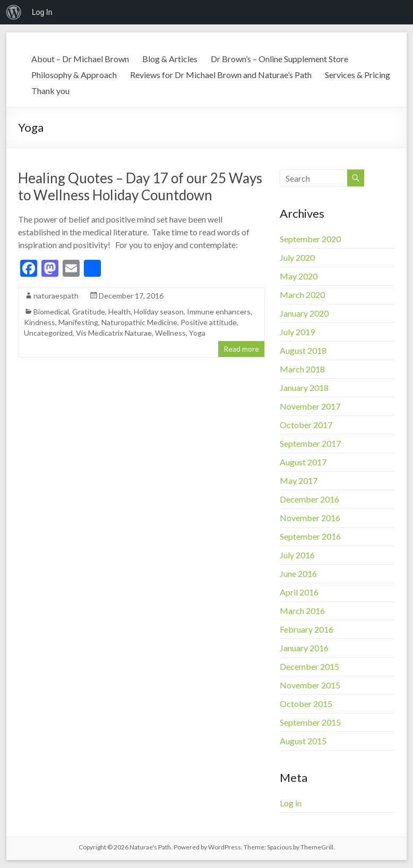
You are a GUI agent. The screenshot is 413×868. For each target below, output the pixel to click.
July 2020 (297, 257)
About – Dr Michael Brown (80, 59)
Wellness (170, 333)
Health (119, 312)
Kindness (40, 322)
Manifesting (78, 322)
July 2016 (297, 555)
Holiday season (159, 312)
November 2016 (310, 518)
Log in (291, 803)
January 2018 (304, 388)
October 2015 (306, 704)
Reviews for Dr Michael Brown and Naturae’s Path (221, 75)
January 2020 (304, 313)
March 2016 (302, 611)
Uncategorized (48, 333)
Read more (241, 349)
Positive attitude (209, 322)
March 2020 (302, 295)
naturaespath (56, 296)
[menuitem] (14, 12)
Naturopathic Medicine (139, 322)
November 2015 (310, 685)
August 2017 (303, 462)
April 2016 (299, 592)
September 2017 (310, 443)
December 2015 (309, 666)
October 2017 (306, 425)
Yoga (197, 333)
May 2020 (299, 276)
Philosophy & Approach (74, 75)
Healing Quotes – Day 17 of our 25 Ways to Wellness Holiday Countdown (140, 186)
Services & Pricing (358, 75)
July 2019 (297, 332)
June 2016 (298, 573)
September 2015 (310, 722)
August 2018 (303, 350)
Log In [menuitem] (42, 12)
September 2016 (310, 536)
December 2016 (309, 499)
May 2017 (299, 480)
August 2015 (303, 741)
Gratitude (89, 312)
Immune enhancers (219, 312)
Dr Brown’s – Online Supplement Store (279, 59)
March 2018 (302, 369)
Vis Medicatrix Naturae (114, 333)
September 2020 (310, 239)
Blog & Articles (170, 59)
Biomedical (51, 312)
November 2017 (310, 406)
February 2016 (307, 629)
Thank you (50, 91)
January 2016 (304, 648)
